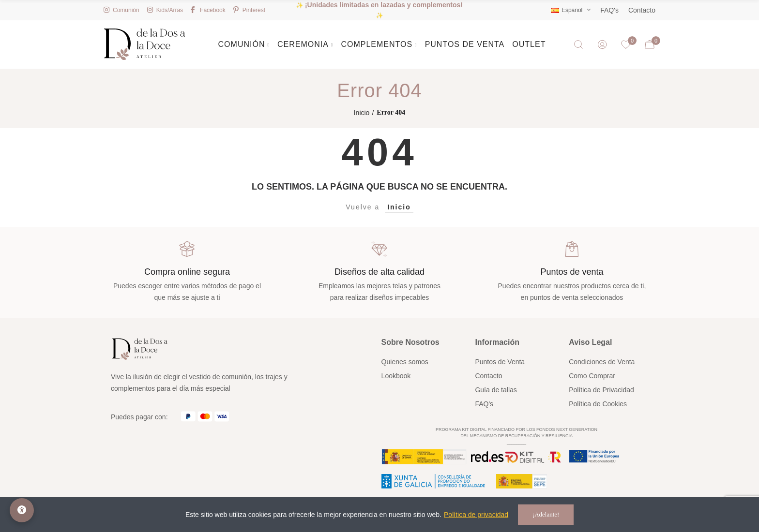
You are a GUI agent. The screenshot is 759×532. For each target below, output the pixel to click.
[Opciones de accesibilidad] (22, 510)
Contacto (642, 10)
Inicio (399, 207)
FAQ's (609, 10)
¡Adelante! (546, 514)
